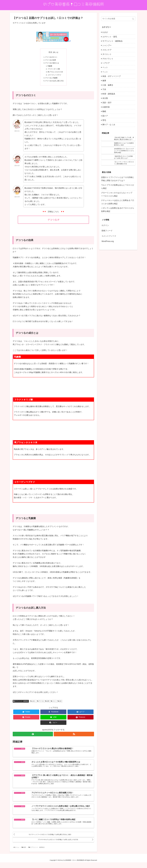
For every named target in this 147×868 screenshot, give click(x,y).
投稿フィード (107, 231)
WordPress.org (108, 241)
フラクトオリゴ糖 (53, 70)
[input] (118, 19)
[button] (133, 19)
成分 (60, 704)
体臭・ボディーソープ (112, 76)
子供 (104, 89)
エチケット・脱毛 (110, 37)
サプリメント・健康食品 (22, 704)
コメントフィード (109, 236)
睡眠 (104, 111)
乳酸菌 (49, 67)
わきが (105, 32)
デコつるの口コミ (51, 57)
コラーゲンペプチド (54, 77)
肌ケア (105, 116)
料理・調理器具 (109, 94)
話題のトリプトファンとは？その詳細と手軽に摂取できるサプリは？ (118, 179)
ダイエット (107, 54)
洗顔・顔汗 (107, 103)
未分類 (105, 98)
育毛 (104, 120)
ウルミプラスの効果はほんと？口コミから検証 (118, 187)
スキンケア (107, 50)
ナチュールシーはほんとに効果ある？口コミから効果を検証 (118, 202)
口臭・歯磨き (108, 85)
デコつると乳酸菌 (51, 80)
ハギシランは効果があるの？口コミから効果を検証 (118, 210)
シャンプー (107, 45)
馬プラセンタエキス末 (55, 74)
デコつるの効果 (50, 61)
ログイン (105, 225)
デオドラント (108, 59)
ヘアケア (106, 63)
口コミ (54, 704)
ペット (105, 67)
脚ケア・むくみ (109, 125)
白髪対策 (106, 107)
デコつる (53, 223)
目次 (50, 52)
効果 (48, 704)
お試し (34, 704)
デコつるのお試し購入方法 (54, 84)
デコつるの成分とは (52, 64)
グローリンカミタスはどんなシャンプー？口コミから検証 (117, 194)
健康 (104, 81)
